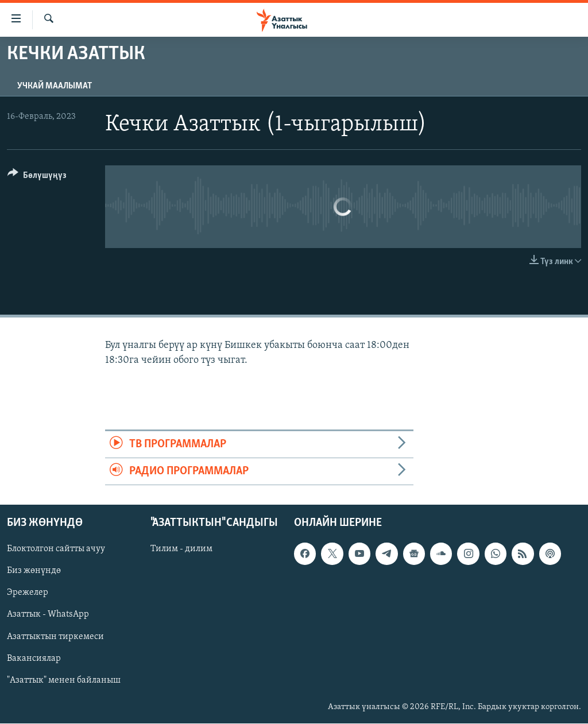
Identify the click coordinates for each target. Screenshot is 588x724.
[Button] (37, 177)
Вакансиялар (34, 659)
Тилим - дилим (181, 549)
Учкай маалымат (55, 86)
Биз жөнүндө (34, 571)
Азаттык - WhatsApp (48, 615)
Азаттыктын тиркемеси (55, 637)
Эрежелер (28, 593)
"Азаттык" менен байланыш (64, 680)
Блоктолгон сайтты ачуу (56, 549)
